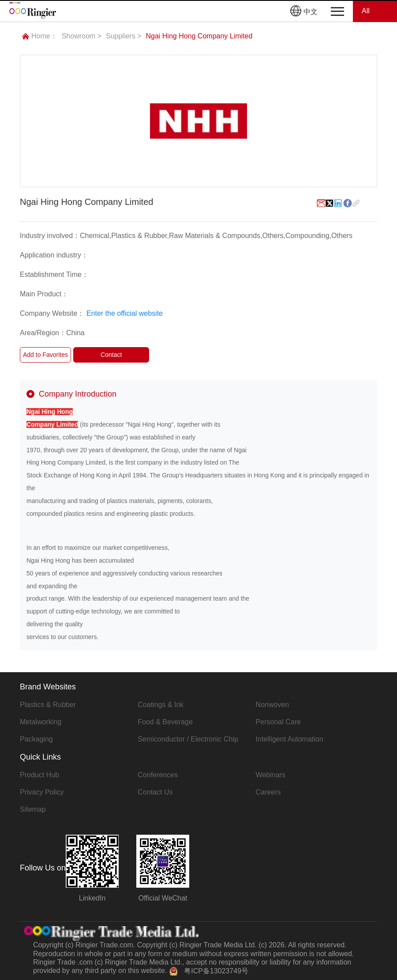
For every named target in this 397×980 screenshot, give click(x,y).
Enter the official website (125, 313)
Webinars (271, 775)
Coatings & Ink (161, 705)
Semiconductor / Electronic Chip (188, 739)
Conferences (158, 775)
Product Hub (39, 775)
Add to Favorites (45, 355)
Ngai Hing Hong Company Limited (199, 36)
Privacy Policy (42, 792)
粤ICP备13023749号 (216, 971)
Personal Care (278, 722)
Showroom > (82, 36)
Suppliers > (124, 36)
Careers (268, 792)
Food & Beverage (165, 722)
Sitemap (33, 809)
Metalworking (41, 722)
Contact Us (155, 792)
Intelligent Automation (290, 739)
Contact (111, 355)
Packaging (36, 739)
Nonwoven (273, 705)
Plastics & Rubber (48, 705)
